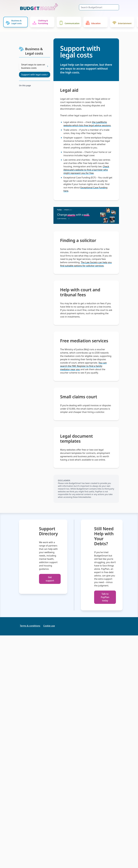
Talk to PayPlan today (105, 597)
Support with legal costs (35, 75)
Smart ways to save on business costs (35, 66)
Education (93, 23)
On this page (25, 85)
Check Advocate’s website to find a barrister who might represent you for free (86, 170)
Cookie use (49, 626)
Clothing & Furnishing (40, 22)
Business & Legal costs (14, 22)
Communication (69, 23)
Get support (50, 579)
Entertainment (122, 23)
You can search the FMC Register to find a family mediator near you (83, 366)
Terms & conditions (30, 626)
